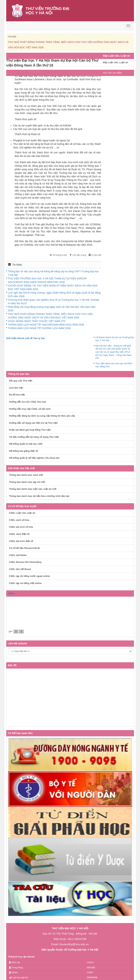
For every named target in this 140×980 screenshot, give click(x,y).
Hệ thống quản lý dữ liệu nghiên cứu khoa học (34, 458)
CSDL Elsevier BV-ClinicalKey (25, 562)
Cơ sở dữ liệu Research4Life (25, 548)
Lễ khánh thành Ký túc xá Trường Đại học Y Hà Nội (115, 339)
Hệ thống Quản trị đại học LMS (26, 444)
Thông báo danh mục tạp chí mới (27, 482)
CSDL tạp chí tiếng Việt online (25, 583)
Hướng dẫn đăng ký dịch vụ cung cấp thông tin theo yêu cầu (42, 416)
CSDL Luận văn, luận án (22, 513)
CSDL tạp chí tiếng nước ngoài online (30, 576)
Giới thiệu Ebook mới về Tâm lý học (26, 338)
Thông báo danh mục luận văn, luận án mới (33, 489)
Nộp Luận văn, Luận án (116, 62)
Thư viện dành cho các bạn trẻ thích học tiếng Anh (114, 365)
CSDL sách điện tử (19, 534)
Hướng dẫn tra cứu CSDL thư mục (28, 402)
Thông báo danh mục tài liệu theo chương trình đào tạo (39, 496)
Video (11, 593)
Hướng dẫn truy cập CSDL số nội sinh (30, 409)
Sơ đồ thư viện (17, 395)
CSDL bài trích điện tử (21, 541)
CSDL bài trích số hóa (21, 527)
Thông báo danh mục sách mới (26, 475)
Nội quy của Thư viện (21, 381)
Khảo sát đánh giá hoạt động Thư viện (30, 430)
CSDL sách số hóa (19, 520)
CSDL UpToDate (18, 555)
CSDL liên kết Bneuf (20, 569)
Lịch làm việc (16, 388)
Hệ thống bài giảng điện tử (24, 451)
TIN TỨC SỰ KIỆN (112, 73)
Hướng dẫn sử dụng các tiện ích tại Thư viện (33, 423)
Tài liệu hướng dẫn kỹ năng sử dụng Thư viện (34, 437)
